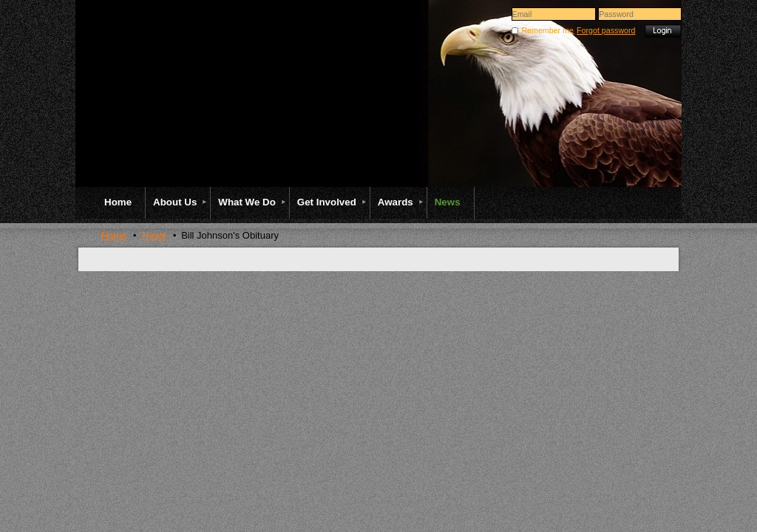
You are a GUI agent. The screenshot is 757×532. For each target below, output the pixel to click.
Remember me (547, 30)
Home (114, 235)
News (154, 235)
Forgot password (606, 30)
